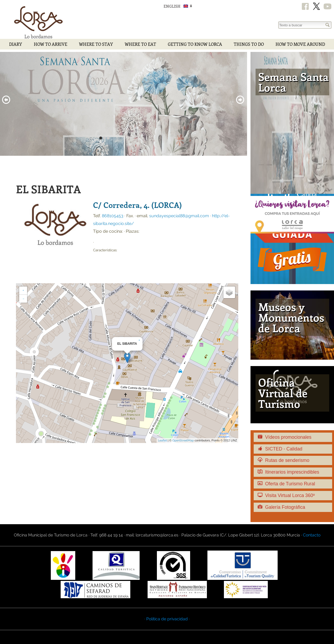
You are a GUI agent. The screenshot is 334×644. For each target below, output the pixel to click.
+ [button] (23, 290)
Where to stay (96, 44)
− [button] (23, 299)
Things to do (249, 44)
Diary (16, 44)
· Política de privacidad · (167, 619)
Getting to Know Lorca (195, 44)
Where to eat (140, 44)
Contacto (312, 535)
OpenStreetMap (183, 440)
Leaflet (162, 440)
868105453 (113, 216)
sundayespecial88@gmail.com (179, 216)
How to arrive (51, 44)
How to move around (300, 44)
